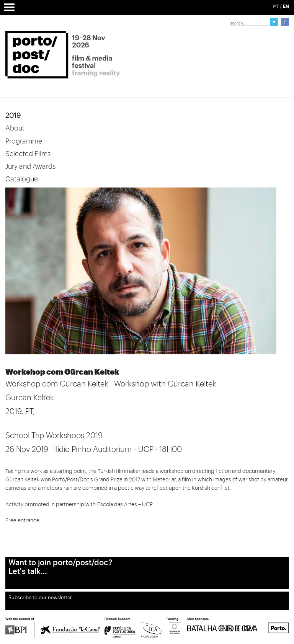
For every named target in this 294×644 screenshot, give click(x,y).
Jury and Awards (30, 166)
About (15, 128)
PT (276, 7)
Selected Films (28, 154)
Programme (24, 141)
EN (286, 7)
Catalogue (22, 179)
